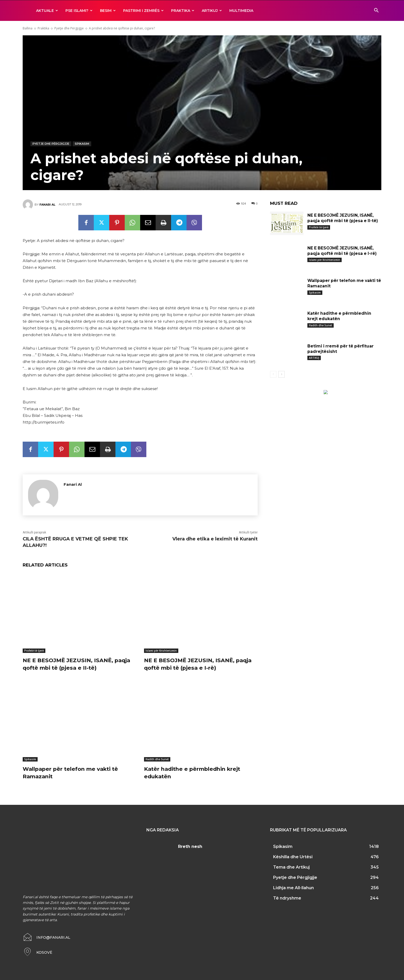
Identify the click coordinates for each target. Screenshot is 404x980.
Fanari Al (47, 205)
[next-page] (281, 374)
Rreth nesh (190, 847)
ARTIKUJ (212, 11)
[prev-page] (273, 374)
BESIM (108, 11)
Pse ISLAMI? (79, 11)
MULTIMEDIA (241, 11)
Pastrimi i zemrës (143, 11)
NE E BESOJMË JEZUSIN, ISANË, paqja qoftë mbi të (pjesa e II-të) (79, 664)
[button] (376, 11)
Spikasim (82, 144)
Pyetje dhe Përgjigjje (69, 28)
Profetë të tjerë (34, 651)
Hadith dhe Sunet (157, 759)
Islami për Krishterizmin (161, 651)
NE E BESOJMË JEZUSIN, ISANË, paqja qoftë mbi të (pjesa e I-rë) (201, 664)
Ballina (28, 28)
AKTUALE (47, 11)
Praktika (183, 11)
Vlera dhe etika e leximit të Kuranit (215, 539)
